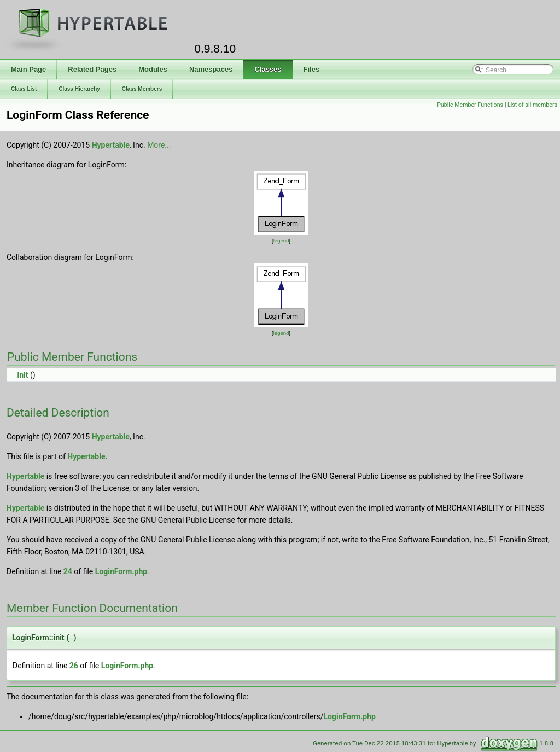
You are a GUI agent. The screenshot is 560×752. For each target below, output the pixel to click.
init (22, 375)
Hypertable (111, 145)
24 (68, 571)
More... (159, 145)
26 (74, 666)
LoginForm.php (121, 571)
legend (281, 241)
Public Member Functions (470, 105)
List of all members (532, 105)
